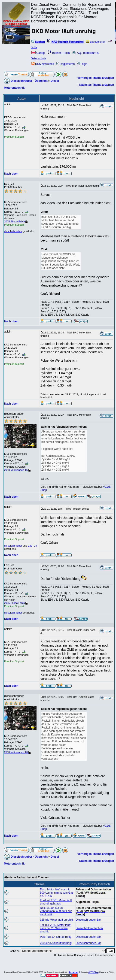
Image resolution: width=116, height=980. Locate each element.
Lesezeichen (96, 42)
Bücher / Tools (59, 53)
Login (82, 64)
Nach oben (11, 174)
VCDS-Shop (93, 972)
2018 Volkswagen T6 (17, 470)
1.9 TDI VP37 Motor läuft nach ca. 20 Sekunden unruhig (55, 928)
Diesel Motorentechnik (90, 928)
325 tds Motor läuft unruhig (56, 920)
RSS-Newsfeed (43, 64)
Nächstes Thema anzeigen (97, 85)
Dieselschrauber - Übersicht (29, 81)
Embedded (73, 972)
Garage (38, 53)
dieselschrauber (13, 231)
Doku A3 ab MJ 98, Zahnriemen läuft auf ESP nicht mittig (56, 911)
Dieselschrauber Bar (88, 920)
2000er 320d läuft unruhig (56, 943)
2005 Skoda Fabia (16, 221)
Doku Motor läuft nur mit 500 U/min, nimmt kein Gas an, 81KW (57, 893)
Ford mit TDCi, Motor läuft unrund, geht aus (56, 902)
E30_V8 (32, 546)
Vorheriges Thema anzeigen (96, 78)
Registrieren (66, 64)
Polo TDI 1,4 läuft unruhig (56, 937)
